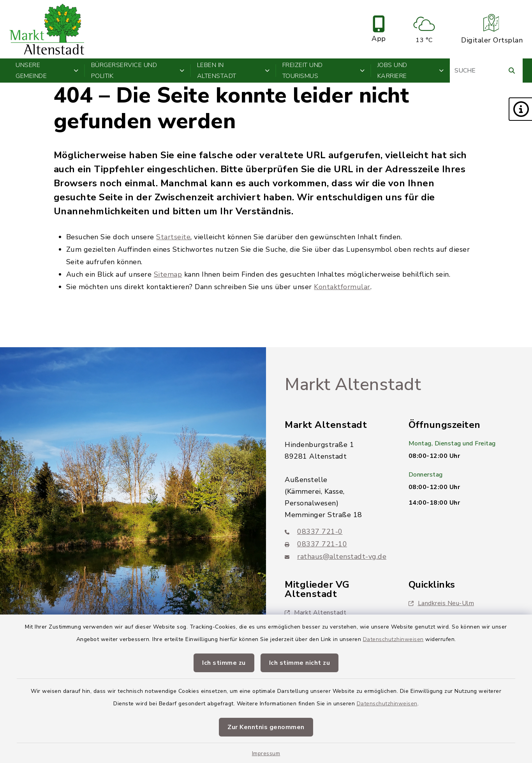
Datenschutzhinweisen (393, 639)
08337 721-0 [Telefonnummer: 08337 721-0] (314, 532)
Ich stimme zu (224, 663)
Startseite (173, 237)
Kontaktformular (342, 287)
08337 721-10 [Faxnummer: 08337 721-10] (316, 544)
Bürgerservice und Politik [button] (138, 71)
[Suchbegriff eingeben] (486, 71)
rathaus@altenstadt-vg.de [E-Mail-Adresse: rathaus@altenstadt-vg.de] (336, 556)
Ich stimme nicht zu (300, 663)
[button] (520, 109)
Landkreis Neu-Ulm (441, 603)
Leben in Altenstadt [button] (233, 71)
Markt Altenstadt (353, 385)
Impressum (266, 753)
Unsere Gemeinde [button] (47, 71)
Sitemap (168, 274)
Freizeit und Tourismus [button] (324, 71)
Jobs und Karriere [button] (411, 71)
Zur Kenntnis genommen (266, 727)
